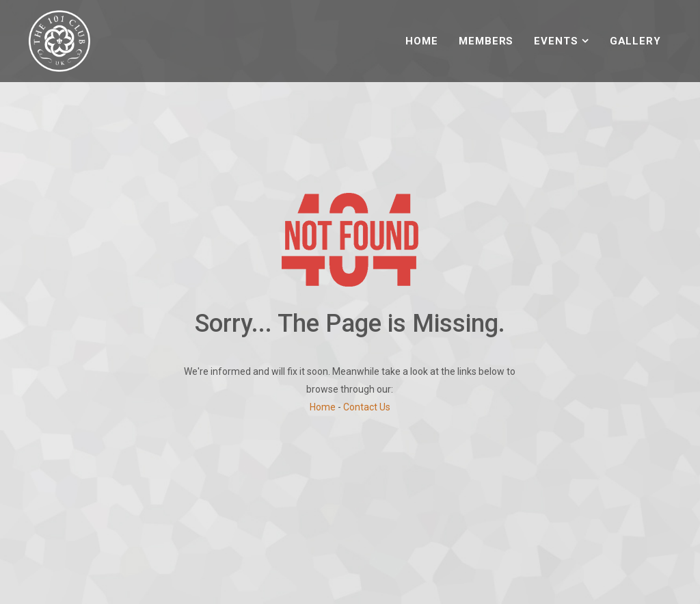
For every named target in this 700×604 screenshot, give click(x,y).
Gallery (635, 41)
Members (486, 41)
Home (422, 41)
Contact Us (367, 407)
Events (556, 41)
